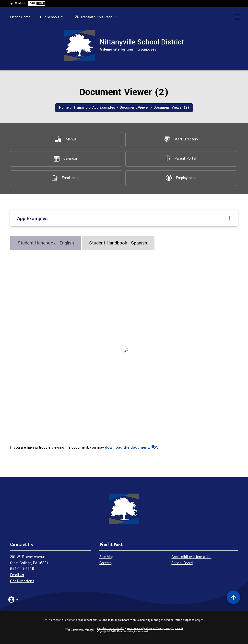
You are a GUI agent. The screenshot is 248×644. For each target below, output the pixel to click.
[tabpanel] (124, 352)
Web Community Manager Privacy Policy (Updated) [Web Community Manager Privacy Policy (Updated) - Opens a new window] (155, 628)
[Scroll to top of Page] (233, 597)
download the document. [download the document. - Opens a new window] (128, 447)
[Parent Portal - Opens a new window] (181, 159)
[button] (36, 3)
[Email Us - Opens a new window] (50, 575)
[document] (124, 349)
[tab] (46, 243)
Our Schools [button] (50, 17)
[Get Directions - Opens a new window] (50, 581)
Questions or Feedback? (111, 628)
